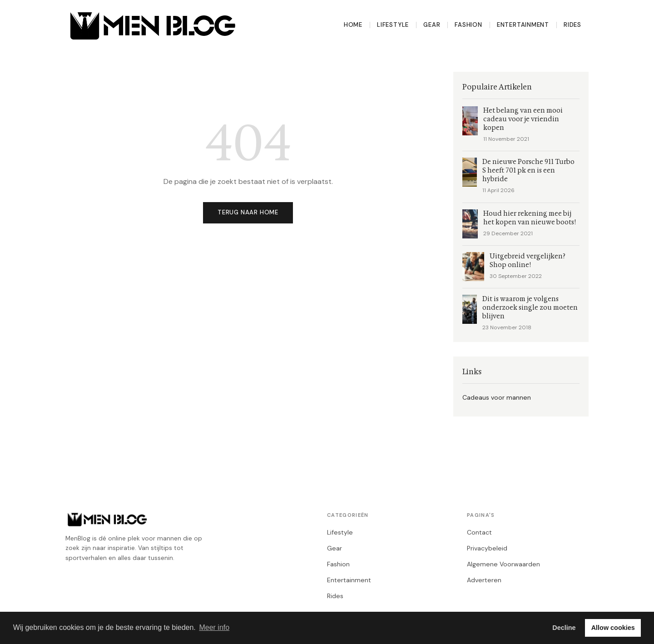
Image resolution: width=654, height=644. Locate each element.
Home (353, 25)
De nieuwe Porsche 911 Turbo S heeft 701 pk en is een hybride (528, 171)
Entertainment (523, 25)
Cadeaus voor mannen (497, 397)
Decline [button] (564, 628)
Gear (432, 25)
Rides (572, 25)
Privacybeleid (487, 548)
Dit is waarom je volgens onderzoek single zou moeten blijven (530, 308)
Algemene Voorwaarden (503, 564)
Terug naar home (248, 212)
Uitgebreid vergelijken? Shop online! (528, 261)
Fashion (468, 25)
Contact (479, 532)
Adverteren (484, 580)
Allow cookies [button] (613, 628)
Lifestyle (393, 25)
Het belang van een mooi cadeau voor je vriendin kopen (523, 119)
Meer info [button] (214, 627)
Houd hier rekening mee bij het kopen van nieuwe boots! (530, 218)
